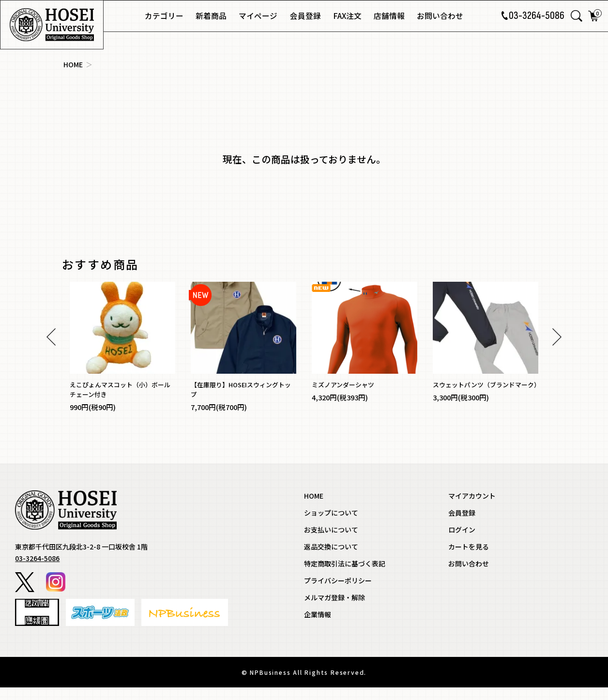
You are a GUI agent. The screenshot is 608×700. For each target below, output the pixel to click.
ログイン (462, 542)
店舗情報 (389, 16)
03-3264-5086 (532, 16)
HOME (73, 64)
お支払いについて (331, 542)
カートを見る (469, 559)
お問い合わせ (440, 16)
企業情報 (318, 627)
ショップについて (331, 525)
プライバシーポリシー (338, 593)
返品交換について (331, 559)
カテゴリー (164, 16)
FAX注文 (347, 16)
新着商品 (211, 16)
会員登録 (305, 16)
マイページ (258, 16)
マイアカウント (472, 508)
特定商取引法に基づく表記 (345, 576)
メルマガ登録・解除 (334, 610)
